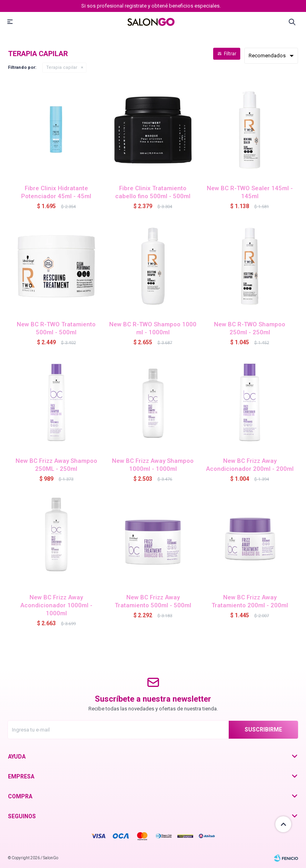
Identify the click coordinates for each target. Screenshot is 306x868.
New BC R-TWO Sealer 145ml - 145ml (250, 192)
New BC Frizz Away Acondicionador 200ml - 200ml (250, 465)
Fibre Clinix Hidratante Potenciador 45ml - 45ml (56, 192)
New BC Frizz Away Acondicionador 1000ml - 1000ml (56, 605)
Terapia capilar (62, 67)
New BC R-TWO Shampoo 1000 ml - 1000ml (153, 328)
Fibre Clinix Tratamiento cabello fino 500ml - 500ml (153, 192)
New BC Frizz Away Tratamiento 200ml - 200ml (250, 601)
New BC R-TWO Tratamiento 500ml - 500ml (56, 328)
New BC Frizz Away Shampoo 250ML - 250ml (56, 465)
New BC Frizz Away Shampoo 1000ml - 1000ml (153, 465)
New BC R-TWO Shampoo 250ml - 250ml (250, 328)
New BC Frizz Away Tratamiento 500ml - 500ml (153, 601)
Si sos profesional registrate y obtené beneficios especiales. (151, 6)
